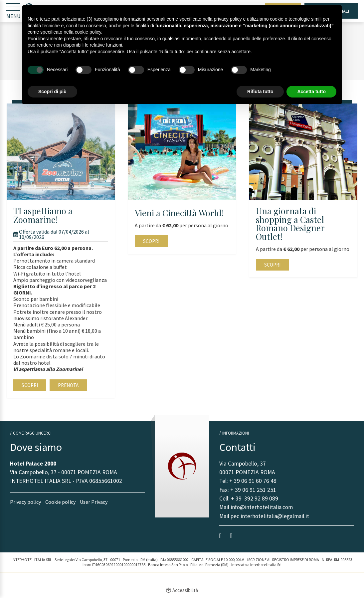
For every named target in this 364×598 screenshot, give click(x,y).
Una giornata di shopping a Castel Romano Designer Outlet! (290, 224)
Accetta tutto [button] (311, 92)
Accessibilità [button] (185, 591)
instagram (233, 536)
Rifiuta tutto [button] (260, 92)
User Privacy (94, 502)
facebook (222, 536)
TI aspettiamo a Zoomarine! (43, 215)
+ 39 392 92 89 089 (255, 499)
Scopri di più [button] (52, 92)
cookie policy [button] (88, 32)
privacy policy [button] (228, 19)
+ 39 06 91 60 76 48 (253, 481)
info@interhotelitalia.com (262, 508)
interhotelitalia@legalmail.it (275, 516)
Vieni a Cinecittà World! (179, 213)
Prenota (68, 386)
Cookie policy (60, 502)
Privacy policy (25, 502)
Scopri (30, 386)
